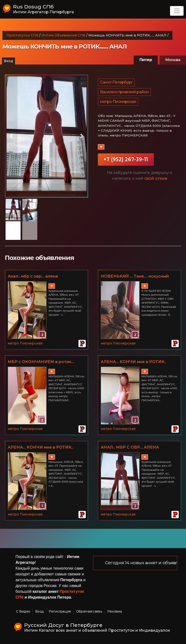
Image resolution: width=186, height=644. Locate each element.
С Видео (23, 611)
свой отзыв (156, 178)
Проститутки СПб (22, 35)
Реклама (114, 611)
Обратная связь (89, 611)
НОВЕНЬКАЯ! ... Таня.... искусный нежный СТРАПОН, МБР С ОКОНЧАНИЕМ (135, 277)
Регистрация (60, 611)
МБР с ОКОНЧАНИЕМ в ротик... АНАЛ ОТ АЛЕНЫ (41, 362)
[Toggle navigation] (177, 11)
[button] (11, 136)
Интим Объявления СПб (63, 35)
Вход (8, 61)
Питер (146, 60)
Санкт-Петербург (116, 82)
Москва (173, 60)
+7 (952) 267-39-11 (126, 159)
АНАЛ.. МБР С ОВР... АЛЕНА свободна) (130, 448)
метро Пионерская (118, 102)
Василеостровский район (124, 92)
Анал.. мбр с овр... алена (33, 276)
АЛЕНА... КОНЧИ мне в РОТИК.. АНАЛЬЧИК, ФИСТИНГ (134, 362)
